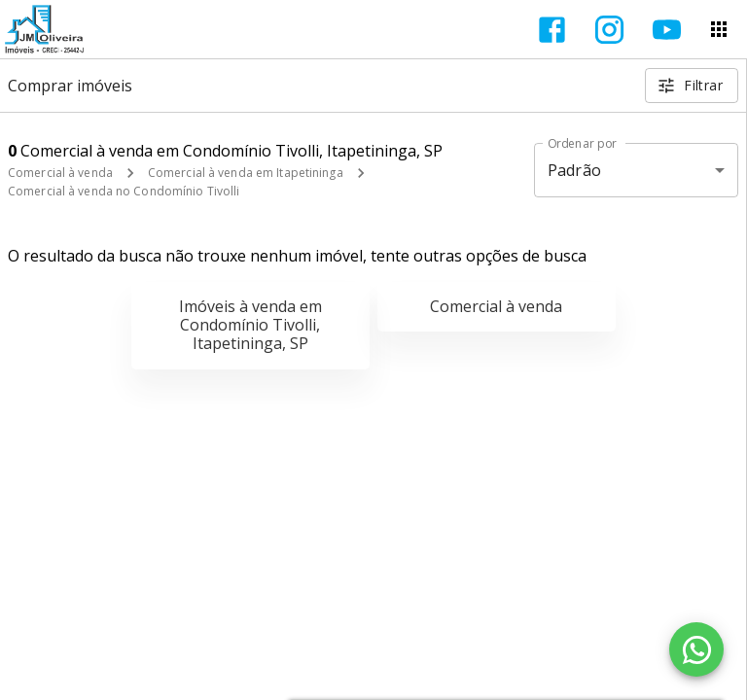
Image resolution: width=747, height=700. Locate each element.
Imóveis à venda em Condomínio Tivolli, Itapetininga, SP (250, 325)
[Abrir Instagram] (609, 30)
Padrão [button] (574, 170)
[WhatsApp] (696, 649)
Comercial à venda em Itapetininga (246, 173)
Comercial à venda (60, 173)
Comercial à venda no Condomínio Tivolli (124, 191)
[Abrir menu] (719, 29)
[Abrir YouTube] (667, 30)
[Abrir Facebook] (552, 30)
